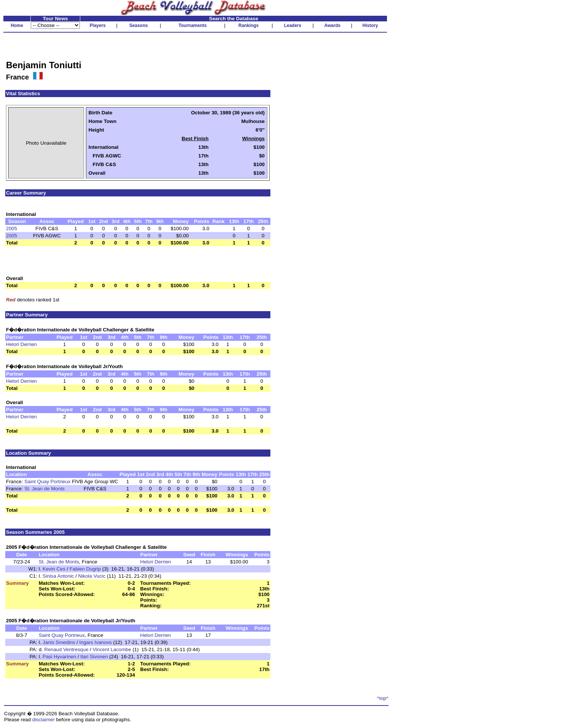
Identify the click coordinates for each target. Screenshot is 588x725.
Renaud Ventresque (66, 649)
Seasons (139, 25)
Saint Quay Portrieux (47, 482)
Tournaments (193, 25)
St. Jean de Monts (44, 489)
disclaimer (43, 720)
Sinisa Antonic (58, 576)
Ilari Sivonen (94, 657)
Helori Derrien (21, 344)
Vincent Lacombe (112, 649)
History (370, 25)
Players (98, 25)
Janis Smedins (59, 642)
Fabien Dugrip (85, 569)
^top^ (383, 698)
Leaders (292, 25)
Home (17, 25)
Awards (332, 25)
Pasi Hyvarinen (60, 657)
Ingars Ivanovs (95, 642)
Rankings (249, 25)
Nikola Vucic (92, 576)
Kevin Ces (54, 569)
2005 (12, 228)
